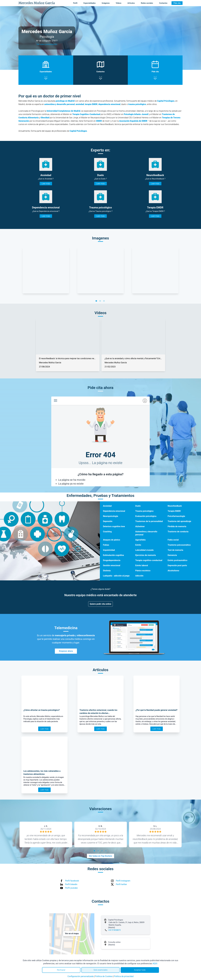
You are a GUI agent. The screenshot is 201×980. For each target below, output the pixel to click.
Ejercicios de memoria (146, 555)
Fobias (106, 545)
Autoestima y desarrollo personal (146, 533)
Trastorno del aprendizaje (179, 521)
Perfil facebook (72, 881)
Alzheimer (140, 526)
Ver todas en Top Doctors (100, 856)
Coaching (107, 532)
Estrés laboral (142, 565)
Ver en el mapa (72, 933)
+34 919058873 (114, 930)
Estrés (138, 545)
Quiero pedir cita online (101, 604)
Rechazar (61, 970)
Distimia (107, 571)
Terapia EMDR (174, 511)
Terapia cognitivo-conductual (149, 560)
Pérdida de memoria (177, 526)
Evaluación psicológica (146, 516)
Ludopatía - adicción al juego (116, 576)
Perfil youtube (71, 888)
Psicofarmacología (176, 516)
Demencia (172, 555)
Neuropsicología (110, 516)
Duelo (138, 506)
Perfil (75, 3)
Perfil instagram (123, 881)
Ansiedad (107, 506)
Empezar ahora (66, 651)
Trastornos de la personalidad (149, 521)
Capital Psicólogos (166, 101)
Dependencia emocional (114, 511)
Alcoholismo (173, 571)
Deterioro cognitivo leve (114, 526)
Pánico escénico (143, 571)
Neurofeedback (175, 506)
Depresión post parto (177, 565)
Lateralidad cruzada (144, 550)
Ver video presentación (47, 44)
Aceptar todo (140, 970)
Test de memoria (175, 550)
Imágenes (106, 3)
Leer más (46, 184)
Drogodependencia (112, 560)
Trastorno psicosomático (179, 545)
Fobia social (173, 540)
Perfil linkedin (71, 884)
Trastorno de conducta (178, 532)
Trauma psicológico (144, 511)
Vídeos (119, 3)
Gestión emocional (112, 565)
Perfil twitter (121, 884)
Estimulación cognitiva (113, 555)
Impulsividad (109, 550)
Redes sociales (147, 3)
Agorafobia (140, 540)
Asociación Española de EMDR (133, 121)
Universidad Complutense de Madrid (63, 111)
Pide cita (177, 3)
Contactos (163, 3)
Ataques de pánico (111, 540)
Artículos (131, 3)
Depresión (108, 521)
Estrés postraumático (177, 560)
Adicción (139, 576)
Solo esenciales (101, 970)
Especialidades (90, 3)
